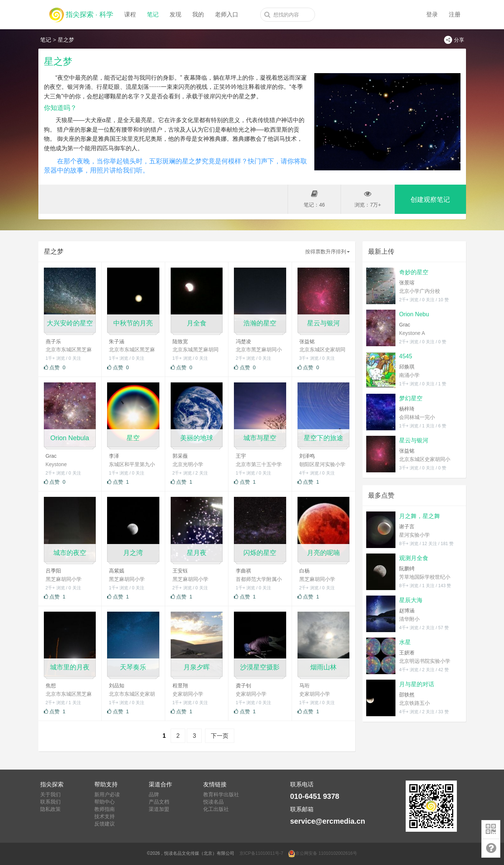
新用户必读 (107, 794)
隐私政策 (50, 809)
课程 (130, 14)
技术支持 (105, 816)
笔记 (153, 14)
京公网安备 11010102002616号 (323, 853)
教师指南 (105, 809)
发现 (175, 14)
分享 (454, 40)
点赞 (55, 367)
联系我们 (50, 802)
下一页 (220, 736)
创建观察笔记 (430, 200)
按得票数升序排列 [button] (327, 252)
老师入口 (227, 14)
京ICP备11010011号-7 (261, 853)
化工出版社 (216, 809)
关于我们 (50, 794)
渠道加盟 (159, 809)
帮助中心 (105, 802)
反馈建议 (105, 824)
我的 (198, 14)
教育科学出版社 (221, 794)
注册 (455, 14)
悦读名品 (213, 802)
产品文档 (159, 802)
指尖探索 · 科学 (81, 13)
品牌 (154, 794)
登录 (432, 14)
